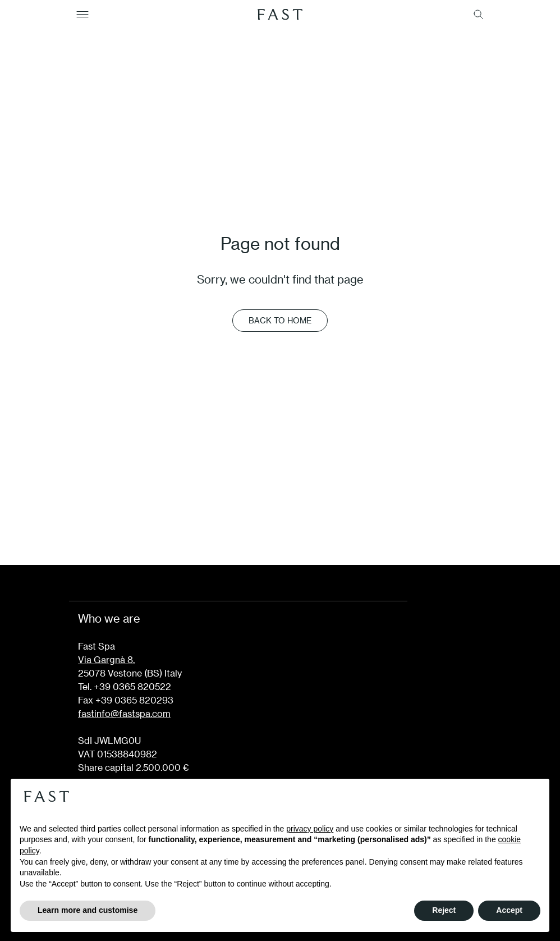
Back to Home (280, 320)
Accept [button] (509, 910)
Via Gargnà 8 (105, 659)
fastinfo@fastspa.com (124, 713)
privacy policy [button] (310, 829)
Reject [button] (444, 910)
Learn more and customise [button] (88, 910)
